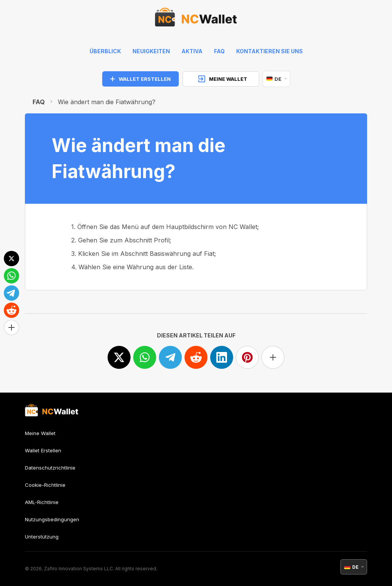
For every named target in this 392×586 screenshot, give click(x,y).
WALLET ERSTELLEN (140, 79)
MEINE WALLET (223, 79)
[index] (196, 19)
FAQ (39, 102)
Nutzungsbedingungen (52, 519)
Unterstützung (42, 537)
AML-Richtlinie (42, 502)
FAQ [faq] (219, 51)
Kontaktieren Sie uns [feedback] (269, 51)
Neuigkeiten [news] (151, 51)
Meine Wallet (40, 433)
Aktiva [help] (192, 51)
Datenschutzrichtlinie (50, 468)
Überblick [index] (105, 51)
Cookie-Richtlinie (45, 485)
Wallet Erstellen (43, 450)
